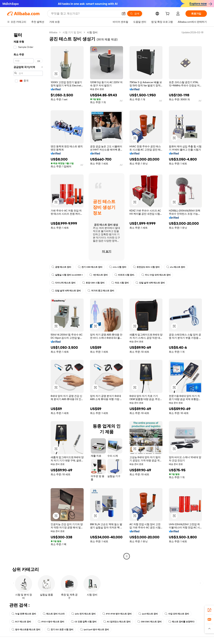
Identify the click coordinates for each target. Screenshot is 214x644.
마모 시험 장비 (120, 283)
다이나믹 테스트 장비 (63, 283)
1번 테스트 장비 (99, 275)
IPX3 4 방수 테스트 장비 (51, 622)
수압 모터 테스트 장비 (177, 614)
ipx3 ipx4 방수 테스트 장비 (95, 630)
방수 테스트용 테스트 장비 (26, 630)
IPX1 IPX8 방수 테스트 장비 (117, 614)
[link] (209, 610)
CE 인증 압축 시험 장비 (84, 622)
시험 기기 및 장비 (72, 32)
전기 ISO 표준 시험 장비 (60, 630)
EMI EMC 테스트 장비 (149, 622)
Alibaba (53, 32)
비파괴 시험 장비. (125, 275)
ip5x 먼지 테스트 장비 (83, 614)
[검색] (135, 14)
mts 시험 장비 (118, 267)
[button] (124, 14)
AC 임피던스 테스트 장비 (117, 622)
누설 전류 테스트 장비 (24, 614)
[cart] (168, 14)
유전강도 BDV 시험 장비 (146, 267)
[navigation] (27, 295)
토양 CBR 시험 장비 (93, 283)
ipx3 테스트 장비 (148, 614)
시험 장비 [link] (92, 32)
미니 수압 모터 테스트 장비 (156, 275)
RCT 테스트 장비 (21, 622)
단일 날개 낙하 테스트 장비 (150, 283)
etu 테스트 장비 (176, 267)
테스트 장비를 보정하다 (181, 622)
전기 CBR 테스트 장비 (90, 267)
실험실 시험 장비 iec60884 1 (67, 275)
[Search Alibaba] (85, 14)
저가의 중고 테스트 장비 (101, 291)
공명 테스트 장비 (61, 267)
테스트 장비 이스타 (54, 614)
